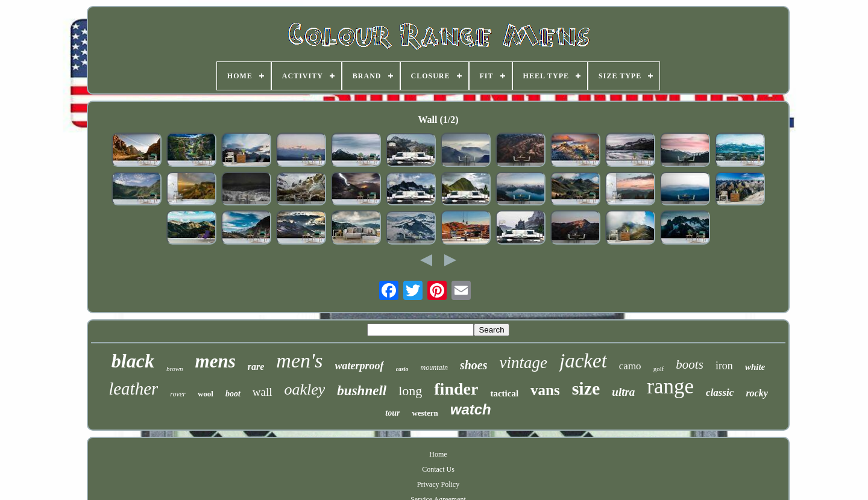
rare (256, 367)
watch (471, 409)
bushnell (362, 391)
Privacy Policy (438, 484)
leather (133, 389)
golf (659, 369)
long (410, 391)
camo (630, 366)
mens (215, 361)
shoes (474, 365)
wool (206, 394)
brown (175, 369)
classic (720, 392)
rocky (756, 393)
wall (263, 392)
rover (178, 394)
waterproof (360, 366)
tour (392, 413)
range (670, 386)
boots (690, 364)
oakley (305, 389)
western (425, 413)
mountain (434, 367)
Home (438, 454)
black (133, 361)
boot (233, 394)
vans (545, 390)
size (586, 388)
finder (456, 389)
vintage (524, 363)
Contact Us (438, 469)
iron (724, 366)
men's (299, 361)
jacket (583, 361)
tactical (504, 393)
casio (402, 369)
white (755, 367)
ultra (623, 392)
